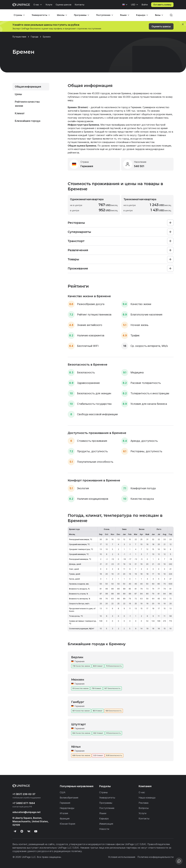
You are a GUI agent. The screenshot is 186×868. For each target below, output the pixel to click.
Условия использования (122, 857)
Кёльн (76, 747)
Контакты (80, 5)
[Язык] (125, 5)
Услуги (49, 5)
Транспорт (76, 241)
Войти (145, 5)
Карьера (141, 15)
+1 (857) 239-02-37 (24, 794)
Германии (136, 107)
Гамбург (78, 702)
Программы (80, 15)
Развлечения (78, 250)
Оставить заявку (162, 5)
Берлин (77, 657)
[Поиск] (171, 15)
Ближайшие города (28, 121)
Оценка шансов (64, 5)
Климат (20, 113)
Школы (61, 15)
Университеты (39, 15)
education (27, 812)
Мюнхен (78, 680)
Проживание (78, 268)
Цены (18, 94)
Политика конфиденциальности (155, 857)
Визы (158, 15)
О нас (36, 5)
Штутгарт (78, 724)
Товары (73, 259)
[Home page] (21, 5)
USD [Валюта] (133, 5)
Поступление (103, 15)
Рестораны (76, 223)
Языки (123, 15)
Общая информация (28, 87)
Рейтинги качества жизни (27, 104)
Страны (18, 15)
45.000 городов (101, 93)
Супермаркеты (79, 232)
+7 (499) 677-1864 (24, 803)
